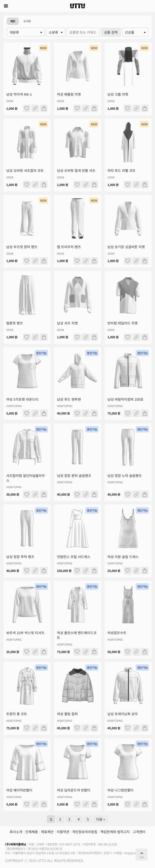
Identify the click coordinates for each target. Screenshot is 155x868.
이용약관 (63, 832)
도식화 (27, 21)
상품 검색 (111, 32)
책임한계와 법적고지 (115, 832)
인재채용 (32, 832)
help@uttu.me (134, 853)
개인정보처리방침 (85, 832)
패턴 (13, 21)
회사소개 (16, 832)
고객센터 (139, 832)
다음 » (101, 819)
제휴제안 (47, 832)
